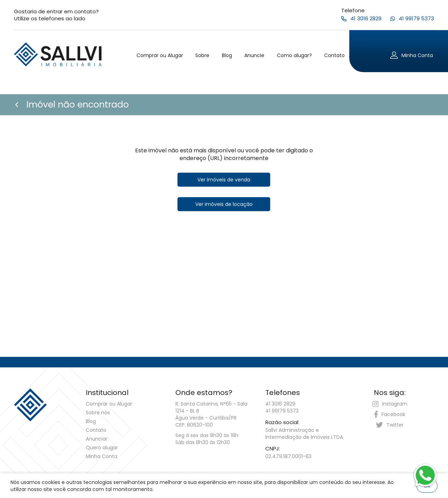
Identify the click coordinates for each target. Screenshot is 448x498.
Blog (227, 55)
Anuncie (254, 55)
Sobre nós (98, 413)
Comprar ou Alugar (160, 55)
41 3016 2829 (280, 404)
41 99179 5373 (282, 411)
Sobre (202, 55)
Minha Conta (101, 456)
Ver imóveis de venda (224, 180)
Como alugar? (294, 55)
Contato (334, 55)
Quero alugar (102, 448)
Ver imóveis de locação (224, 204)
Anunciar (97, 439)
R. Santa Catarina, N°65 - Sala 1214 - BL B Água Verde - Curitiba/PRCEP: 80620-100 (211, 414)
